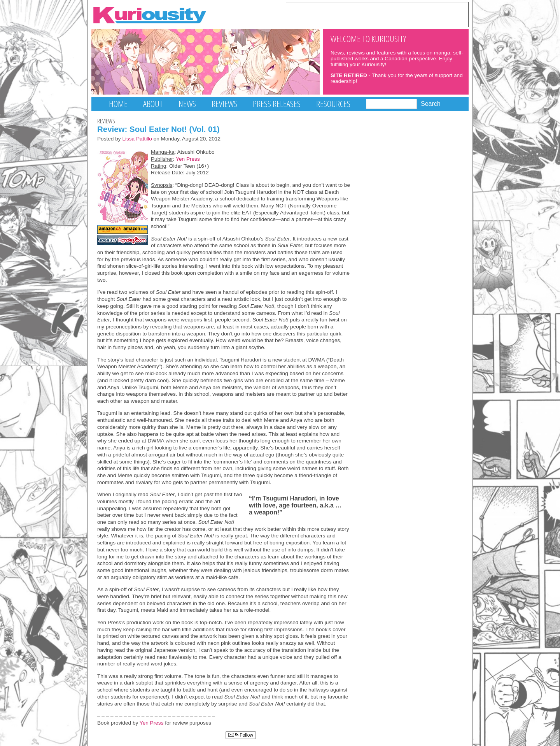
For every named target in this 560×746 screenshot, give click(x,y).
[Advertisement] (377, 14)
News (187, 104)
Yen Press (188, 159)
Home (118, 104)
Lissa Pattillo (137, 139)
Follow (241, 735)
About (153, 104)
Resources (333, 104)
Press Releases (277, 104)
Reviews (224, 104)
